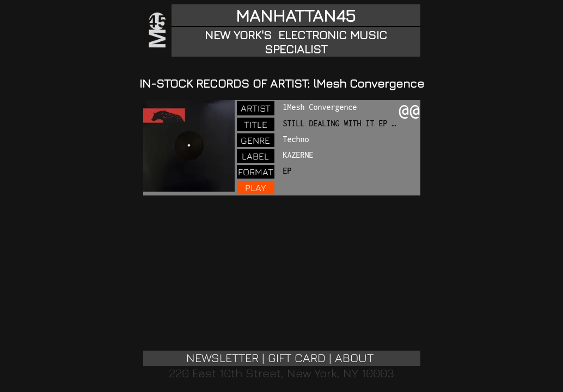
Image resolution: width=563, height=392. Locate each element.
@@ (409, 112)
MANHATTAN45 (296, 15)
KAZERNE (298, 155)
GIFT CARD (297, 358)
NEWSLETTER (222, 358)
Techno (296, 139)
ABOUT (354, 358)
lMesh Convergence (320, 107)
